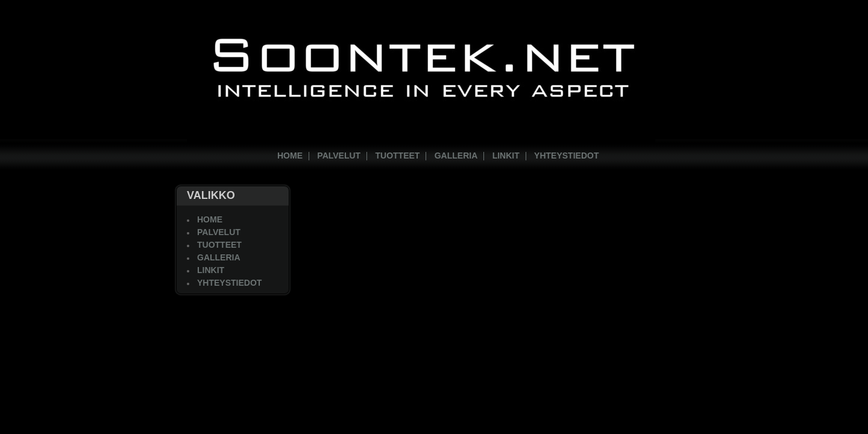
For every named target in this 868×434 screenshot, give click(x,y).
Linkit (506, 156)
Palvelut (339, 156)
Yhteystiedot (566, 156)
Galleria (456, 156)
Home (290, 156)
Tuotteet (398, 156)
